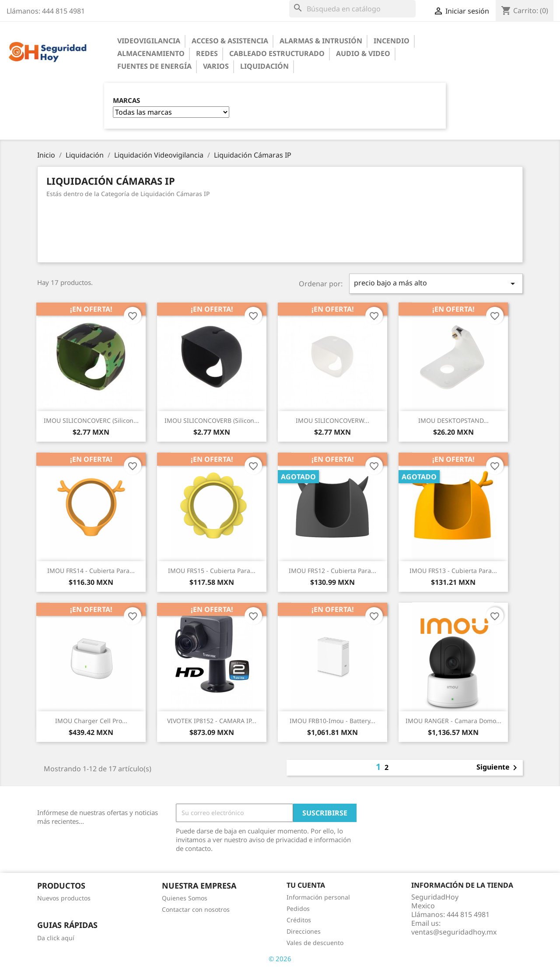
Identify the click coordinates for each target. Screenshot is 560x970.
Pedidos (298, 908)
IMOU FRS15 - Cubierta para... (212, 571)
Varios (216, 66)
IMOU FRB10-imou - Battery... (332, 721)
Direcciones (304, 931)
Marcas (126, 100)
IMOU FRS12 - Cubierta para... (332, 571)
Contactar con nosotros (196, 909)
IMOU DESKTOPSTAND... (453, 420)
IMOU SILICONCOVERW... (332, 420)
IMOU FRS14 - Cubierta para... (91, 571)
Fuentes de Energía (154, 66)
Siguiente (498, 768)
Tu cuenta (306, 885)
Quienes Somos (185, 898)
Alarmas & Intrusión (321, 41)
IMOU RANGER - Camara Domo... (453, 721)
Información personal (318, 897)
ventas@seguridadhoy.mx (454, 932)
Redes (207, 53)
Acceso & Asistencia (230, 41)
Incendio (392, 41)
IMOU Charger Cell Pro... (91, 721)
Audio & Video (363, 53)
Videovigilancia (149, 41)
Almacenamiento (151, 53)
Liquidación (264, 66)
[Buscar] (352, 9)
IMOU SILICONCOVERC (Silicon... (91, 420)
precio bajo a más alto (436, 283)
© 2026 (280, 959)
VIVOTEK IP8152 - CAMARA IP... (212, 721)
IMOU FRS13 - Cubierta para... (453, 571)
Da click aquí (56, 938)
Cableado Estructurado (277, 53)
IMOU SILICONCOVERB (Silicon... (212, 420)
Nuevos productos (64, 898)
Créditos (299, 920)
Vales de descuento (315, 943)
